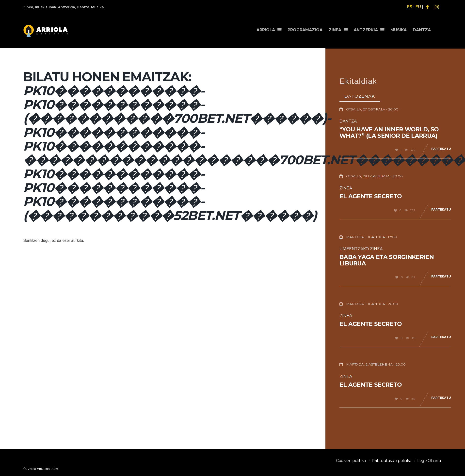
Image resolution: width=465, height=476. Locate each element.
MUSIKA (399, 30)
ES (410, 7)
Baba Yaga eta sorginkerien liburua (387, 260)
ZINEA (335, 30)
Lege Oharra (429, 461)
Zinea (346, 188)
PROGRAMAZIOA (305, 30)
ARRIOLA (266, 30)
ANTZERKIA (366, 30)
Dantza (348, 121)
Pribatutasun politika (392, 461)
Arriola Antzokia (38, 469)
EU (418, 7)
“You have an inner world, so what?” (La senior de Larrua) (389, 133)
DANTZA (422, 30)
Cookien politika (351, 461)
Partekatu (441, 149)
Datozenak (360, 96)
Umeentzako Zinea (361, 249)
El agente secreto (371, 196)
